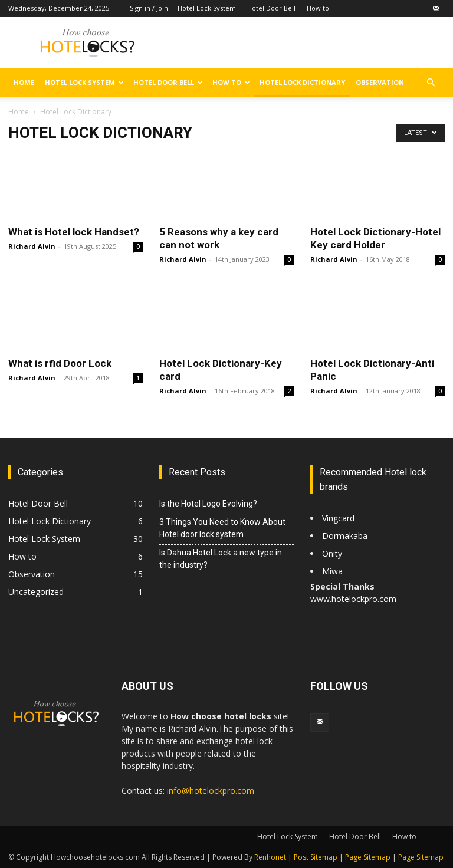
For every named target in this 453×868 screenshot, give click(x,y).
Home (24, 82)
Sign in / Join (149, 8)
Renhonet (270, 857)
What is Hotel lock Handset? (74, 232)
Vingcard (339, 518)
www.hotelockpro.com (353, 599)
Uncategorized (36, 592)
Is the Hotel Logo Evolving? (209, 504)
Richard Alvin (32, 246)
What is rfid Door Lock (60, 363)
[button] (431, 83)
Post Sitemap (316, 857)
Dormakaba (345, 536)
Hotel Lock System (207, 8)
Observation (380, 82)
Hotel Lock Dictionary (302, 82)
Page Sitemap (368, 857)
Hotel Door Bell (271, 8)
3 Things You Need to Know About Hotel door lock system (222, 528)
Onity (332, 553)
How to (318, 8)
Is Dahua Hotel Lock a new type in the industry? (221, 559)
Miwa (332, 571)
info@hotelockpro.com (211, 790)
